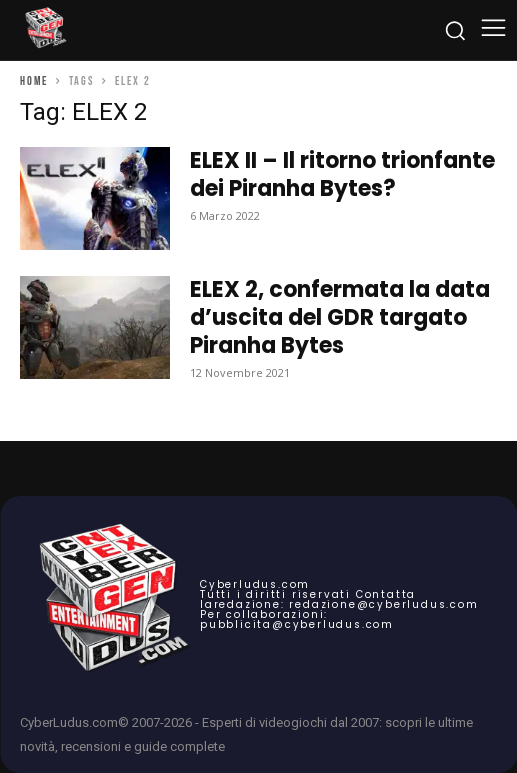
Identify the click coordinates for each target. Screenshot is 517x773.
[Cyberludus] (45, 30)
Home (34, 81)
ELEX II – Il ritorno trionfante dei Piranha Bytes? (342, 174)
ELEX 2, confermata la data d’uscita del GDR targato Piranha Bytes (340, 317)
